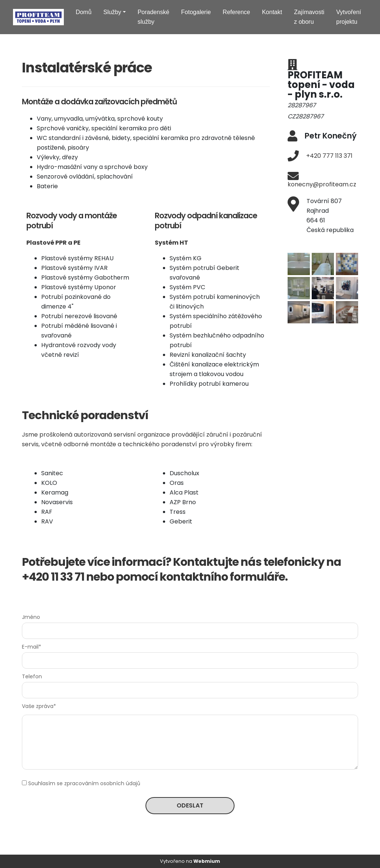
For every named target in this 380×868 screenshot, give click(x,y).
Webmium (207, 861)
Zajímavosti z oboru (309, 17)
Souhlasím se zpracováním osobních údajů (84, 783)
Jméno (31, 617)
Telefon (32, 676)
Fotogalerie (196, 12)
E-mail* (32, 647)
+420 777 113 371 (329, 156)
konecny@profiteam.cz (322, 184)
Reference (236, 12)
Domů (84, 12)
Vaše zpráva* (39, 706)
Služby (112, 12)
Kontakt (272, 12)
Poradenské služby (153, 17)
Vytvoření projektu (349, 17)
